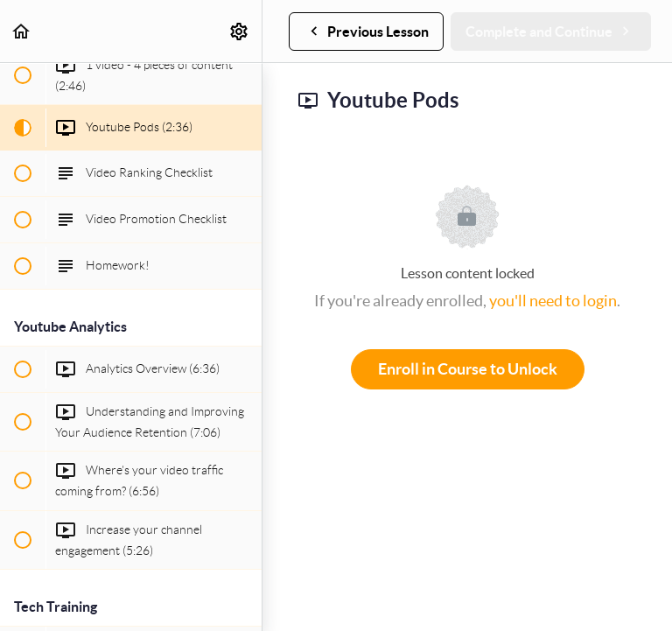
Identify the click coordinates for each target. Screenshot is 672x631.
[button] (22, 31)
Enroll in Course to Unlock (468, 369)
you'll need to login (553, 301)
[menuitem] (240, 31)
